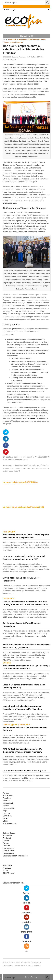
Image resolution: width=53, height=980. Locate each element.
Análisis (6, 806)
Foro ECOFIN (38, 57)
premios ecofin (27, 457)
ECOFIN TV (7, 816)
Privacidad (7, 868)
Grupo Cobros (8, 853)
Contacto (6, 846)
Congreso (7, 813)
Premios (13, 59)
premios (16, 457)
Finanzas (22, 57)
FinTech (29, 57)
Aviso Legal (7, 865)
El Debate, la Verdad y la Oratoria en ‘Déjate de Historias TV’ (27, 465)
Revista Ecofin (8, 848)
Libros (5, 821)
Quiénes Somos (9, 833)
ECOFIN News (9, 851)
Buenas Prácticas (10, 823)
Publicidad (7, 838)
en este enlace (29, 418)
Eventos (15, 57)
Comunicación (8, 808)
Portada (6, 59)
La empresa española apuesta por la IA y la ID (24, 771)
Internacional (8, 803)
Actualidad (7, 798)
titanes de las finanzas (18, 460)
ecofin (9, 457)
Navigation (25, 36)
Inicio (5, 39)
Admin (5, 871)
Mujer (5, 811)
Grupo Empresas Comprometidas (16, 856)
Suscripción (7, 836)
